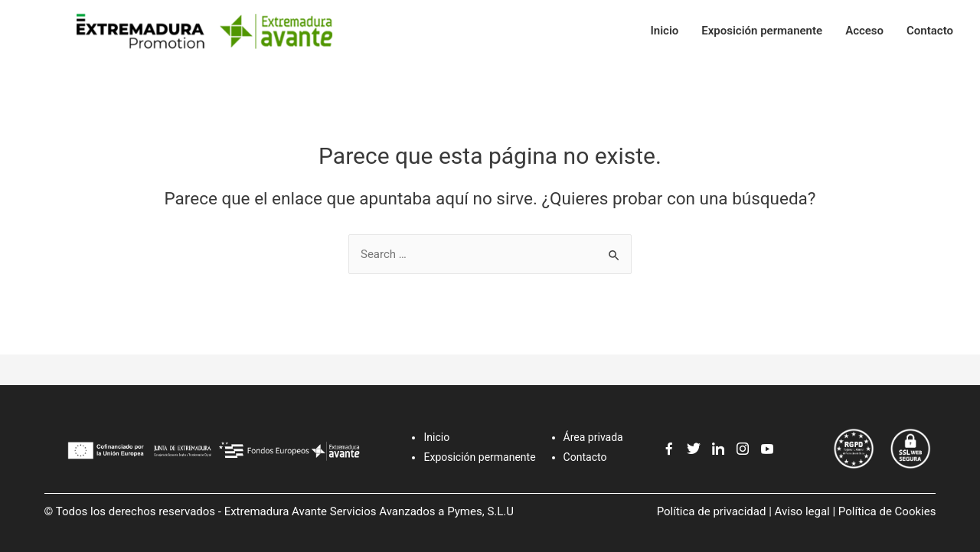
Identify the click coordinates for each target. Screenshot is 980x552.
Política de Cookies (887, 511)
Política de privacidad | (714, 511)
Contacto (930, 31)
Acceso (864, 31)
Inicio (664, 31)
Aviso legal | (805, 511)
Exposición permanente (762, 31)
